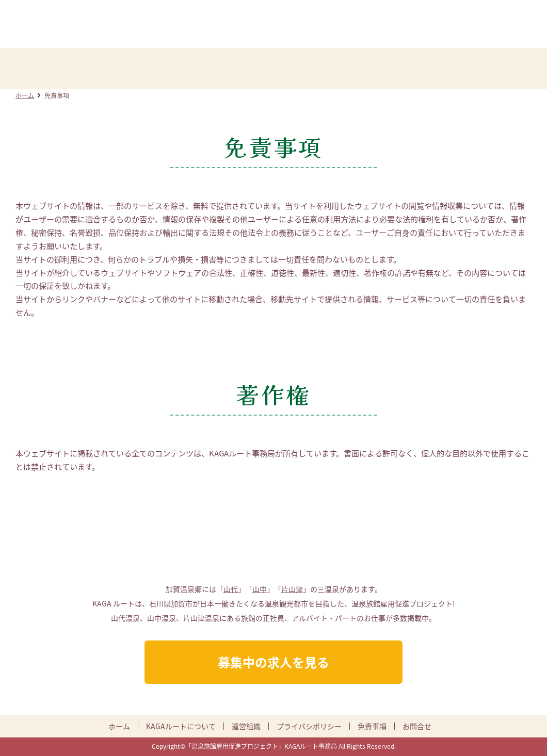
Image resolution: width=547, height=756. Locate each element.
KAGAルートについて (181, 726)
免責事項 (372, 726)
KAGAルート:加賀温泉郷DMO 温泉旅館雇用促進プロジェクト (273, 25)
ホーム (25, 95)
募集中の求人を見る (273, 662)
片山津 (292, 589)
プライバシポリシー (309, 726)
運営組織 (246, 726)
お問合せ (417, 726)
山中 (260, 589)
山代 (231, 589)
